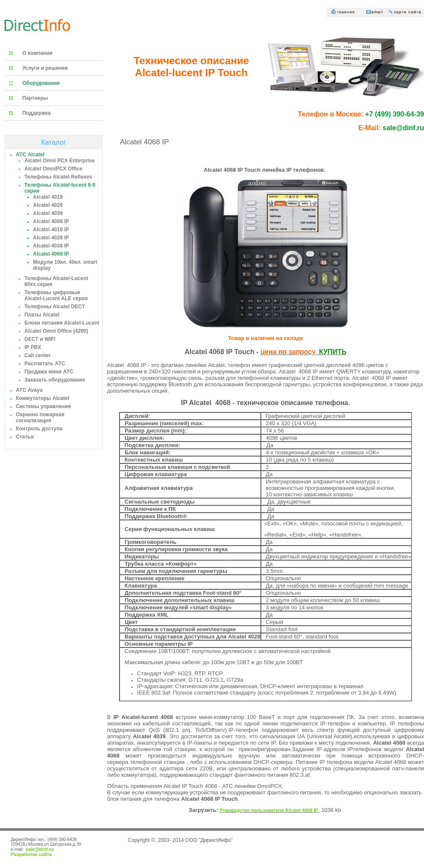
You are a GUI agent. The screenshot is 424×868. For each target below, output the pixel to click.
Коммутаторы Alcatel (43, 398)
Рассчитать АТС (45, 364)
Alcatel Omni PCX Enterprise (60, 161)
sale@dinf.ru (39, 849)
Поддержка (36, 113)
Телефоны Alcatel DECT (55, 307)
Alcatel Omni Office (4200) (56, 331)
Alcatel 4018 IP (51, 230)
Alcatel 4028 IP (51, 238)
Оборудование (41, 83)
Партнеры (35, 98)
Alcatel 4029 (48, 205)
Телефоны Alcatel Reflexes (58, 177)
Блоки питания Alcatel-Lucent (62, 323)
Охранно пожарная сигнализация (40, 418)
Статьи (25, 437)
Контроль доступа (39, 429)
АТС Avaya (29, 390)
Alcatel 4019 (48, 197)
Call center (37, 355)
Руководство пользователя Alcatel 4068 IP (269, 810)
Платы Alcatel (42, 315)
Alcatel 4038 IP (51, 246)
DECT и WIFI (40, 339)
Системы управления (43, 406)
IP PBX (33, 347)
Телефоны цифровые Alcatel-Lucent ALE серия (56, 295)
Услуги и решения (45, 68)
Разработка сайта (31, 854)
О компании (37, 53)
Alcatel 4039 (48, 213)
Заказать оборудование (55, 380)
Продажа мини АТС (49, 372)
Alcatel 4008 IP (51, 221)
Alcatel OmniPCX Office (53, 169)
